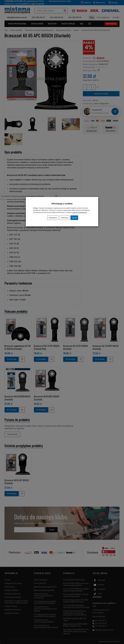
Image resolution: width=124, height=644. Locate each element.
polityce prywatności (79, 212)
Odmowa (64, 218)
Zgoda (74, 218)
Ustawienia (53, 218)
